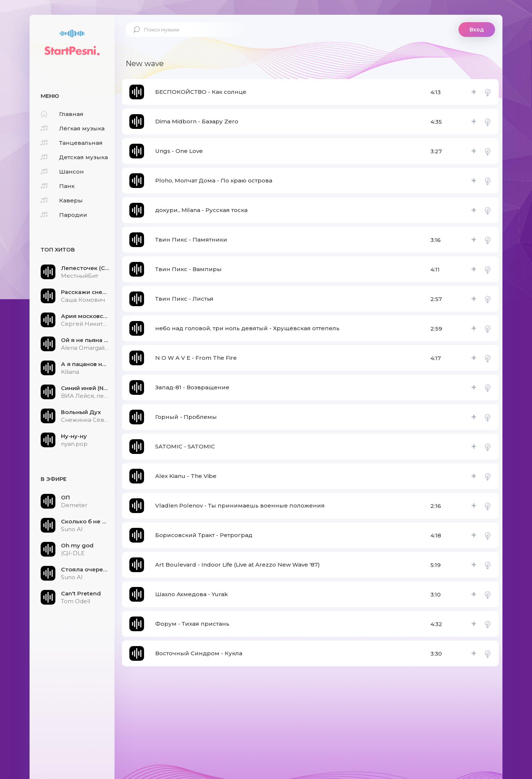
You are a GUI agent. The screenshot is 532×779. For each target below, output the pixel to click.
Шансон (62, 172)
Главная (62, 114)
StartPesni (72, 39)
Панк (58, 186)
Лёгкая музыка (73, 128)
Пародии (64, 215)
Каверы (62, 200)
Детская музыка (74, 157)
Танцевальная (72, 143)
